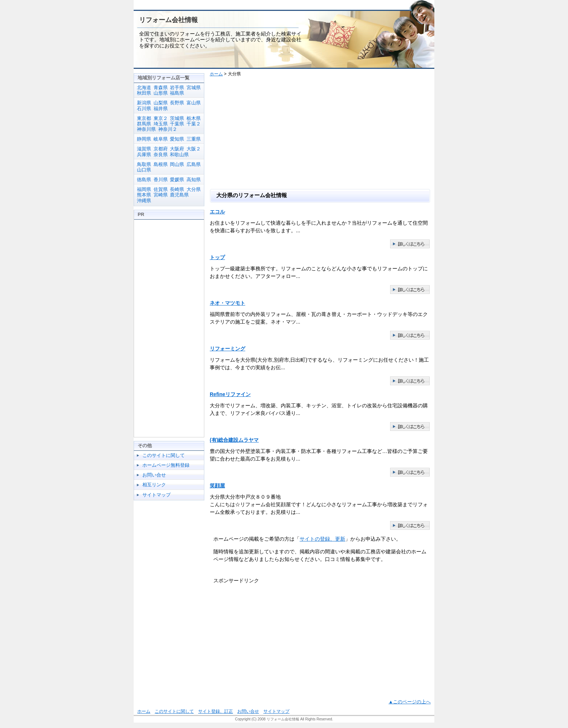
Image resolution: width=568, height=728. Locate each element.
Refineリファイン (230, 394)
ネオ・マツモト (227, 303)
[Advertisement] (323, 134)
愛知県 (177, 139)
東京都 (144, 118)
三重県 (194, 139)
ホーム (216, 74)
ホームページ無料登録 (166, 465)
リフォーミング (227, 349)
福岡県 (144, 189)
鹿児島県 (179, 195)
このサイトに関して (164, 455)
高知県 (194, 180)
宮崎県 (161, 195)
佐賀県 (161, 189)
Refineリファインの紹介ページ (410, 427)
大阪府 (177, 149)
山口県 (144, 170)
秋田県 (144, 93)
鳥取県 (144, 164)
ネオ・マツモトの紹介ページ (410, 335)
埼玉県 (161, 124)
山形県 (161, 93)
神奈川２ (168, 129)
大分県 (194, 189)
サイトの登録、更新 (322, 539)
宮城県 (194, 88)
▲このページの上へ (410, 702)
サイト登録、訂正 (216, 711)
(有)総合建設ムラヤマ (234, 440)
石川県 (144, 109)
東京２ (161, 118)
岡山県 (177, 164)
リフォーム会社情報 (168, 20)
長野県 (177, 103)
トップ (217, 257)
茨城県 (177, 118)
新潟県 (144, 103)
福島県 (177, 93)
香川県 (161, 180)
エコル (217, 212)
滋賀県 (144, 149)
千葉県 (177, 124)
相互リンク (154, 485)
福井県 (161, 109)
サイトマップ (156, 495)
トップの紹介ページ (410, 290)
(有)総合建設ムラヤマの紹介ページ (410, 472)
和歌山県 (179, 155)
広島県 (194, 164)
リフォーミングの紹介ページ (410, 381)
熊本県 (144, 195)
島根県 (161, 164)
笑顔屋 (217, 486)
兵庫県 (144, 155)
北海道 (144, 88)
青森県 (161, 88)
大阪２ (194, 149)
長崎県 (177, 189)
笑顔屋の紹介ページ (410, 526)
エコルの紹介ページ (410, 244)
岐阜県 (161, 139)
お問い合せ (154, 475)
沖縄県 (144, 201)
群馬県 (144, 124)
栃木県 (194, 118)
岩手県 (177, 88)
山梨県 (161, 103)
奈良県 (161, 155)
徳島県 (144, 180)
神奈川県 (146, 129)
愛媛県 (177, 180)
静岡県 (144, 139)
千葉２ (194, 124)
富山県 (194, 103)
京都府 (161, 149)
